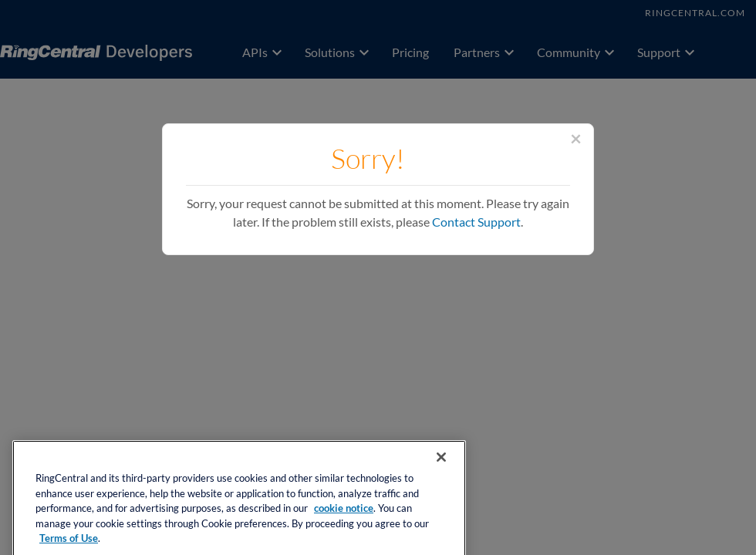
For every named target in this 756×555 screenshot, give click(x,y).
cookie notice (344, 518)
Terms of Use (69, 549)
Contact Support (476, 222)
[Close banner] (441, 467)
